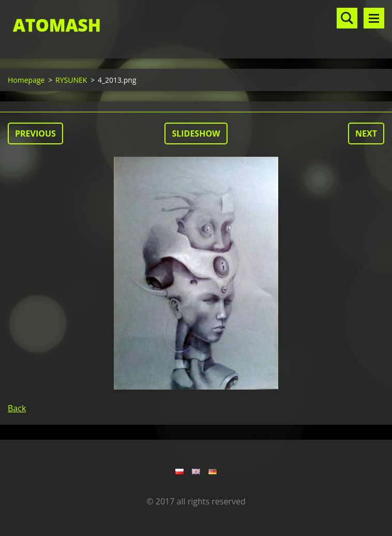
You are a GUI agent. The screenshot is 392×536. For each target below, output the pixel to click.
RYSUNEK (71, 80)
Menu (374, 18)
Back (17, 408)
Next (366, 133)
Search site (347, 18)
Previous (35, 133)
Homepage (26, 80)
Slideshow (196, 133)
